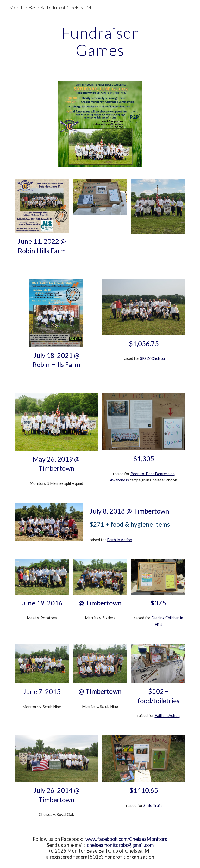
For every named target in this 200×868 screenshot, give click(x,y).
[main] (100, 41)
